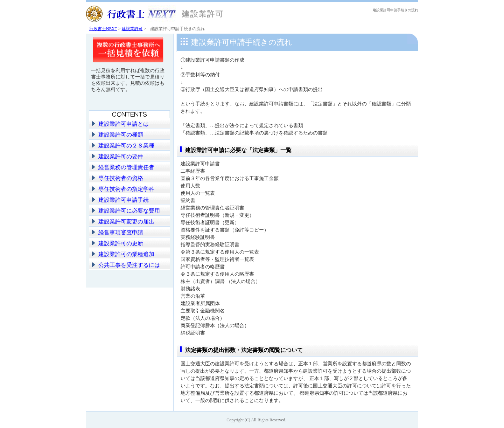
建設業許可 (132, 29)
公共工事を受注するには (129, 265)
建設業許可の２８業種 (126, 146)
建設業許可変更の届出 (126, 222)
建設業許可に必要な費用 (129, 211)
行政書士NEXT (103, 29)
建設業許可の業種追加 (126, 254)
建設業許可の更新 (121, 243)
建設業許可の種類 (121, 135)
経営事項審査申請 (121, 232)
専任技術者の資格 (121, 178)
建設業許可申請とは (124, 124)
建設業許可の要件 (121, 156)
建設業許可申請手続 (124, 200)
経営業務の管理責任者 (126, 167)
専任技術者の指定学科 (126, 189)
